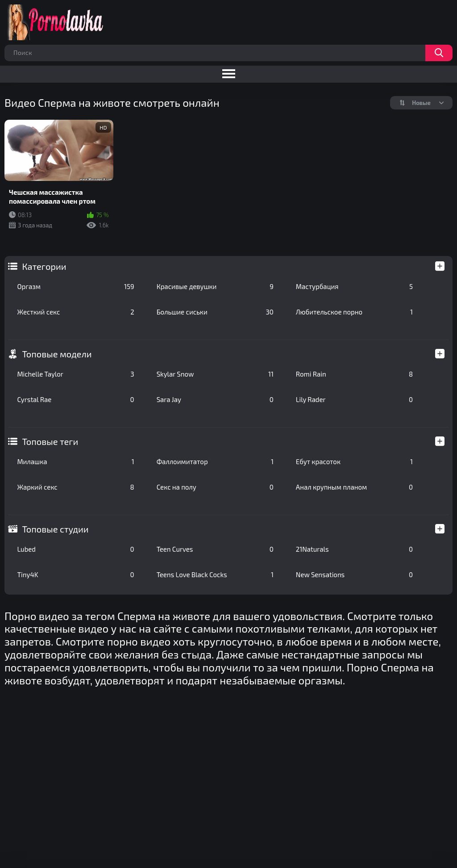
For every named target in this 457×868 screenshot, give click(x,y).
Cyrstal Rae (75, 399)
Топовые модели (57, 354)
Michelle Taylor (75, 374)
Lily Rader (354, 399)
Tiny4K (75, 574)
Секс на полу (215, 487)
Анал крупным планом (354, 487)
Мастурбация (354, 286)
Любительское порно (354, 312)
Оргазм (75, 286)
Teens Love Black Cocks (215, 574)
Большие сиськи (215, 312)
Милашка (75, 461)
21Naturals (354, 549)
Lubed (75, 549)
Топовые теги (50, 441)
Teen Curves (215, 549)
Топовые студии (55, 529)
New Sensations (354, 574)
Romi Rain (354, 374)
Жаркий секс (75, 487)
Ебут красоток (354, 461)
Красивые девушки (215, 286)
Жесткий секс (75, 312)
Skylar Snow (215, 374)
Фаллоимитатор (215, 461)
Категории (44, 266)
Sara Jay (215, 399)
